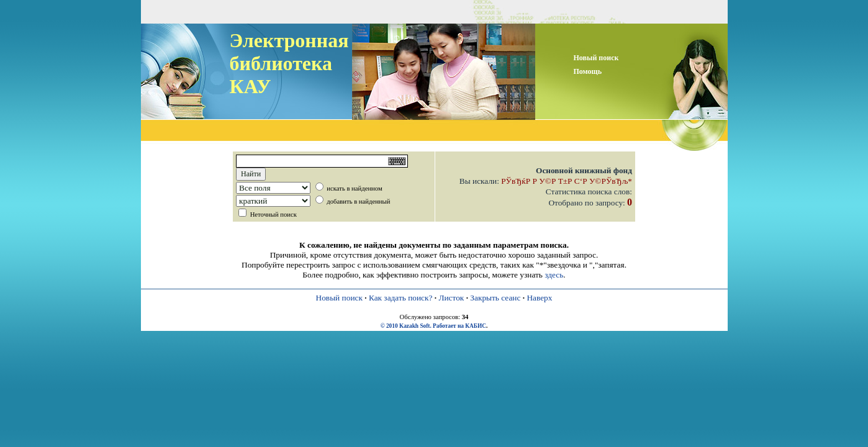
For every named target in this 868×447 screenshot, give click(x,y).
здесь (554, 275)
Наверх (539, 298)
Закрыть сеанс (495, 298)
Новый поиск (339, 298)
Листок (451, 298)
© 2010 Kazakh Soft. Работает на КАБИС (433, 326)
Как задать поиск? (400, 298)
